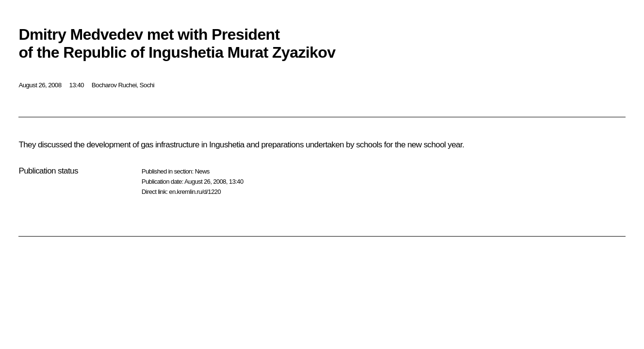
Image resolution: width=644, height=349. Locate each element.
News (202, 171)
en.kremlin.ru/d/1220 (195, 192)
